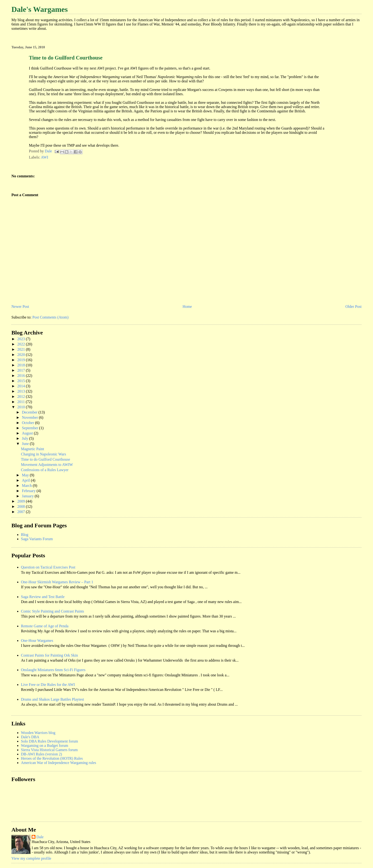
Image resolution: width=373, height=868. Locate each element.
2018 (22, 365)
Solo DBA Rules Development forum (49, 741)
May (26, 475)
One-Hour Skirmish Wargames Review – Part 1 (57, 582)
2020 (22, 355)
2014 (22, 386)
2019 (22, 360)
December (30, 412)
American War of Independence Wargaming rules (59, 763)
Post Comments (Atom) (50, 317)
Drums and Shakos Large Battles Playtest (52, 699)
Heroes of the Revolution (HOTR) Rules (52, 758)
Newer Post (20, 307)
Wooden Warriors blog (38, 733)
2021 (22, 349)
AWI (45, 157)
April (26, 480)
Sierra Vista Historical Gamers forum (49, 750)
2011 (22, 402)
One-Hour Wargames (37, 641)
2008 (22, 506)
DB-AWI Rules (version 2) (41, 754)
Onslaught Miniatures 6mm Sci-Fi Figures (53, 670)
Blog (25, 535)
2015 (22, 381)
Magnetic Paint (32, 449)
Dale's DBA (30, 737)
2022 (22, 344)
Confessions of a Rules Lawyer (45, 470)
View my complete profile (31, 858)
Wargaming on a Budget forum (44, 746)
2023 (22, 339)
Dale (40, 837)
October (29, 423)
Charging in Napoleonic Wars (44, 454)
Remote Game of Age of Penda (45, 626)
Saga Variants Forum (37, 539)
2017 (22, 370)
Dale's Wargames (40, 9)
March (27, 486)
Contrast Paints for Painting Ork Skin (49, 655)
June (26, 444)
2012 (22, 397)
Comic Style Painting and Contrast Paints (52, 611)
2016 (22, 376)
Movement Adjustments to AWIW (47, 465)
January (28, 496)
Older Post (353, 307)
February (29, 491)
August (28, 433)
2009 (22, 501)
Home (187, 307)
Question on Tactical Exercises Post (48, 567)
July (26, 438)
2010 (22, 407)
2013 (22, 391)
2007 (22, 512)
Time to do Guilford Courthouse (46, 459)
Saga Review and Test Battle (43, 597)
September (30, 428)
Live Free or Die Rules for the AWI (48, 685)
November (30, 417)
